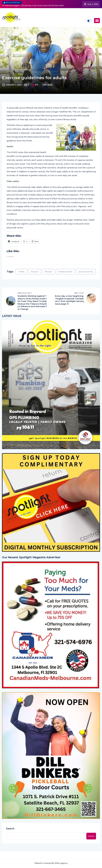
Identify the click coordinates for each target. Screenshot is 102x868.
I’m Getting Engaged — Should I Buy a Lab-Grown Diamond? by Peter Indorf (33, 6)
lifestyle (48, 272)
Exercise (35, 272)
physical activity (86, 272)
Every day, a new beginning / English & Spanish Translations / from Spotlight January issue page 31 (70, 300)
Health (21, 272)
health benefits (65, 272)
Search (10, 828)
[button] (97, 21)
